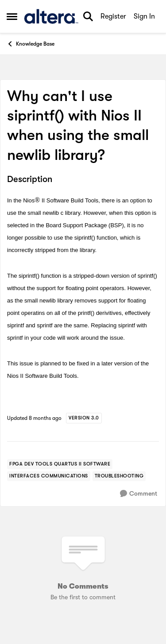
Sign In (144, 16)
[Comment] (139, 494)
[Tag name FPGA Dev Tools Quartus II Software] (60, 464)
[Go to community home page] (51, 16)
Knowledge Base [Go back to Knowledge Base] (31, 44)
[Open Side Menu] (12, 16)
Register (113, 16)
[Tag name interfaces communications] (49, 476)
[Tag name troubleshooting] (119, 476)
